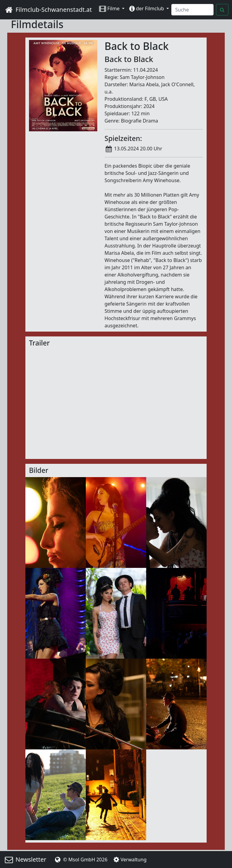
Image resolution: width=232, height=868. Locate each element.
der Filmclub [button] (147, 8)
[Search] (192, 10)
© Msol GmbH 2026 (80, 860)
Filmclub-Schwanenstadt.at (48, 10)
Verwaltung (129, 860)
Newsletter (25, 859)
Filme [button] (110, 8)
